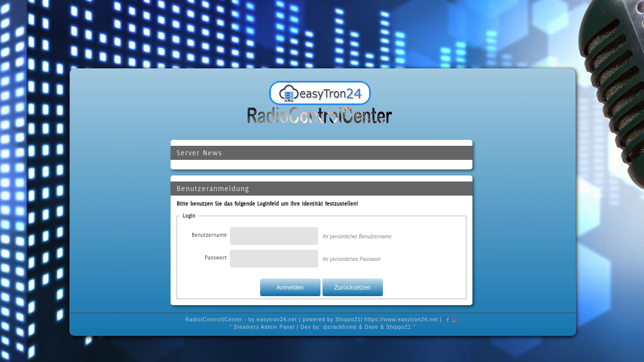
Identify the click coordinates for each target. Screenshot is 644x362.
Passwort (216, 257)
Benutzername (209, 235)
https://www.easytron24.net (401, 320)
